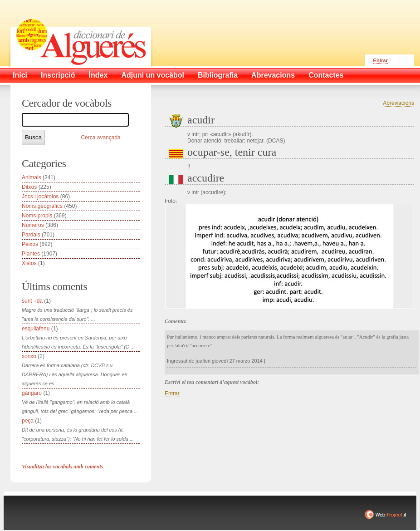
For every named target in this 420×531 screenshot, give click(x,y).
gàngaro (32, 393)
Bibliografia (218, 75)
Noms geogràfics (42, 206)
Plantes (31, 254)
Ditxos (29, 187)
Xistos (29, 263)
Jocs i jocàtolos (40, 197)
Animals (32, 177)
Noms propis (37, 216)
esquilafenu (36, 329)
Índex (98, 75)
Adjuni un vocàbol (153, 75)
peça (28, 421)
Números (33, 225)
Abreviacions (398, 103)
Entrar (381, 60)
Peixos (30, 244)
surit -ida (32, 301)
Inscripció (58, 75)
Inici (20, 75)
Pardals (31, 235)
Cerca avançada (100, 138)
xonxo (29, 356)
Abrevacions (273, 75)
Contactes (326, 75)
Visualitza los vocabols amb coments (62, 467)
